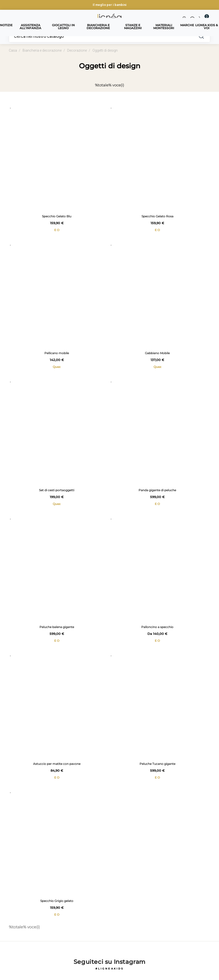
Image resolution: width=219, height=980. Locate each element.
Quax (57, 368)
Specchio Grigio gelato (57, 905)
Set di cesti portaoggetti (57, 492)
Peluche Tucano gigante (157, 768)
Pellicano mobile (57, 355)
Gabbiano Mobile (157, 355)
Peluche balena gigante (57, 630)
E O (57, 231)
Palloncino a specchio (157, 630)
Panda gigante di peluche (157, 492)
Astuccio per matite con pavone (57, 768)
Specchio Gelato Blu (57, 217)
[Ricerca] (101, 36)
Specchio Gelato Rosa (157, 217)
